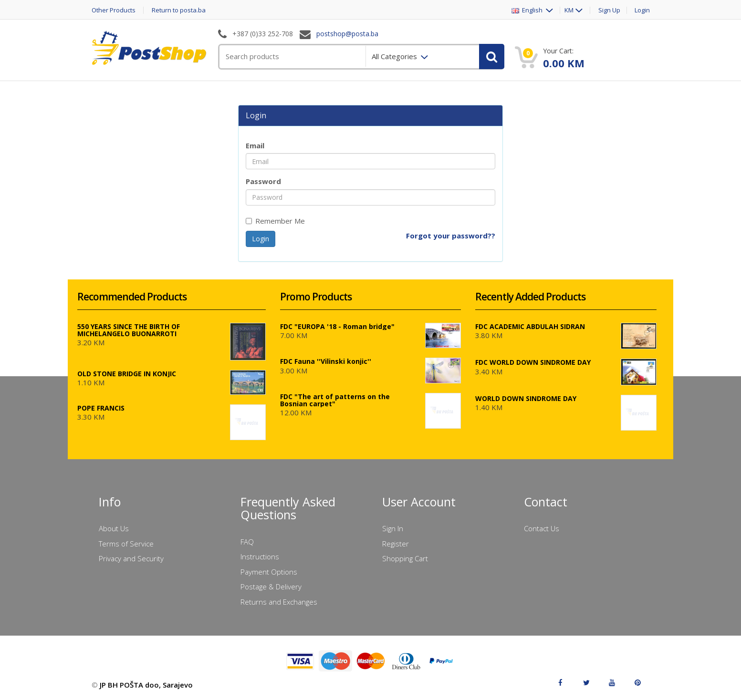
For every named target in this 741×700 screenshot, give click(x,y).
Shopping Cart (405, 558)
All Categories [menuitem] (395, 56)
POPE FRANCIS (101, 408)
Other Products (114, 10)
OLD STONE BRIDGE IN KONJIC (127, 374)
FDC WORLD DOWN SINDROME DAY (533, 362)
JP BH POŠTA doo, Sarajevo (146, 685)
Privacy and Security (131, 558)
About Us (114, 528)
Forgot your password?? (451, 236)
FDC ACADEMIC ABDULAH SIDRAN (530, 326)
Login (642, 10)
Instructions (260, 556)
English (528, 10)
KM (569, 10)
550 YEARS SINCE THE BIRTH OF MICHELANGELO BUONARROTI (129, 330)
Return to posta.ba (179, 10)
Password (263, 181)
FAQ (247, 542)
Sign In (393, 528)
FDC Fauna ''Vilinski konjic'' (326, 361)
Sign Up (609, 10)
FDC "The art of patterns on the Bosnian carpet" (335, 400)
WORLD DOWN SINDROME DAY (526, 398)
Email (255, 145)
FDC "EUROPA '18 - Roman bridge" (337, 326)
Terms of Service (126, 544)
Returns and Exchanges (279, 602)
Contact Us (542, 528)
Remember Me (275, 221)
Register (396, 544)
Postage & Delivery (271, 587)
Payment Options (269, 572)
